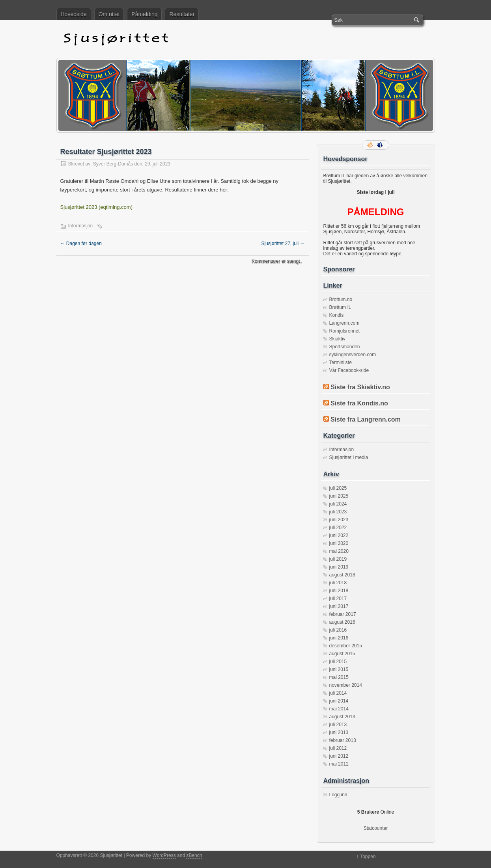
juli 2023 (338, 512)
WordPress (164, 855)
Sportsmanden (345, 347)
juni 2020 (339, 543)
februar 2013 (343, 740)
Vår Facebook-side (349, 370)
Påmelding (144, 14)
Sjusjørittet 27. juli (283, 243)
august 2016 (342, 622)
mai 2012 (339, 764)
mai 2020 (339, 551)
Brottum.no (341, 299)
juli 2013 (338, 725)
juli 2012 (338, 748)
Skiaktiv (337, 339)
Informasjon (81, 226)
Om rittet (109, 14)
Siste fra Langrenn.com (366, 419)
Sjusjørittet (187, 39)
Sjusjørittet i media (349, 457)
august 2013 (342, 717)
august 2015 (342, 654)
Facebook (381, 145)
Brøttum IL (340, 307)
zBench (194, 855)
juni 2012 (339, 756)
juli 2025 (338, 488)
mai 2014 (339, 709)
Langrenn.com (344, 323)
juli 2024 (338, 504)
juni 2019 (339, 567)
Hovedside (74, 14)
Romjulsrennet (344, 331)
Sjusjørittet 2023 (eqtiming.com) (97, 207)
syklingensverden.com (353, 355)
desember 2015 (346, 646)
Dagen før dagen (81, 243)
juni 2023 (339, 520)
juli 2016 (338, 630)
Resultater (182, 14)
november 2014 (346, 685)
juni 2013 (339, 732)
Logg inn (338, 795)
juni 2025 (339, 496)
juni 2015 (339, 669)
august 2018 (342, 575)
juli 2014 (338, 693)
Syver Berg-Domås (113, 164)
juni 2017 (339, 606)
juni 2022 (339, 535)
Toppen (368, 857)
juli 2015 (338, 662)
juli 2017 (338, 598)
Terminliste (341, 362)
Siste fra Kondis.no (359, 403)
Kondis (337, 315)
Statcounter (376, 828)
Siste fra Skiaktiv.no (360, 387)
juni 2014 (339, 701)
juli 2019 (338, 559)
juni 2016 (339, 638)
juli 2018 (338, 583)
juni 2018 (339, 591)
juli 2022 (338, 528)
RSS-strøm (371, 145)
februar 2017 (343, 614)
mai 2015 (339, 677)
